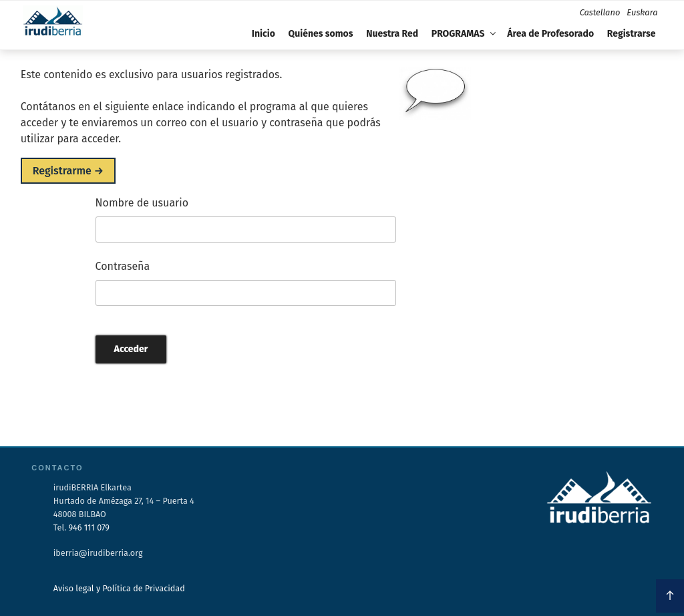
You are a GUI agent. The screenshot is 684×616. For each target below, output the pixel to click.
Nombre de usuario (142, 203)
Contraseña (123, 266)
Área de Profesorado (550, 34)
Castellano (600, 12)
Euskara (642, 12)
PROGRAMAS (465, 34)
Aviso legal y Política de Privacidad (119, 588)
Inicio (264, 34)
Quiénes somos (321, 34)
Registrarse (632, 34)
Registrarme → (68, 171)
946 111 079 (89, 527)
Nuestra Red (392, 34)
